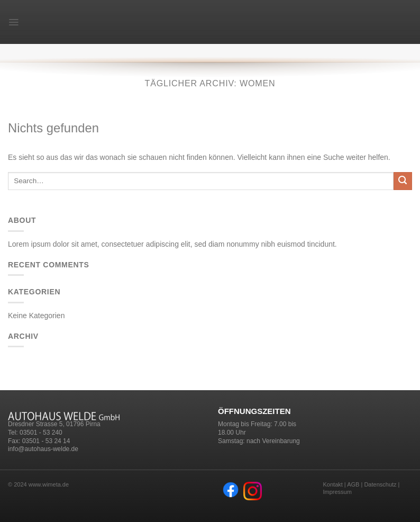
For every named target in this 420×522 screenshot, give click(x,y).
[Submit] (403, 181)
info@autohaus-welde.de (43, 449)
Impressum (337, 492)
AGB (353, 484)
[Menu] (13, 22)
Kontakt (333, 484)
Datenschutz (380, 484)
